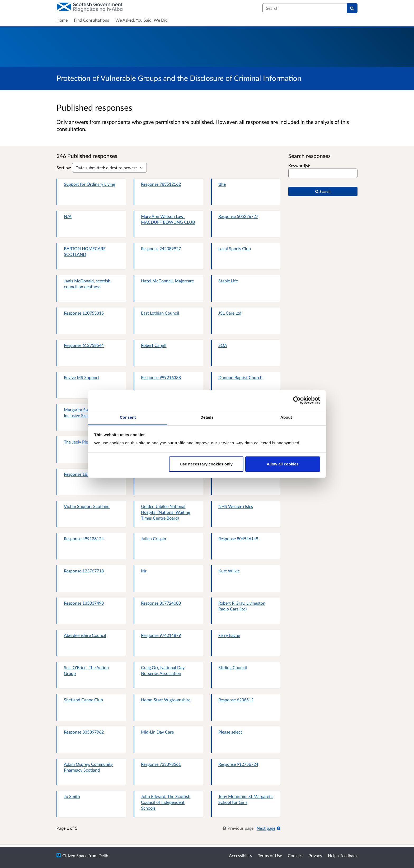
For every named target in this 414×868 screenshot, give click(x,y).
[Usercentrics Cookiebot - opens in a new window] (297, 400)
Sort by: (64, 168)
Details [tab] (207, 417)
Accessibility (241, 855)
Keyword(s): (299, 165)
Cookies (295, 855)
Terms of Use (270, 855)
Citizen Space (75, 855)
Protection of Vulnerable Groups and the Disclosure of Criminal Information (179, 78)
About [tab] (286, 417)
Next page (269, 828)
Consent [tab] (128, 417)
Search (323, 191)
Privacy (315, 855)
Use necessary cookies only (206, 464)
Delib (103, 855)
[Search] (352, 8)
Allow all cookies (283, 464)
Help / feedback (343, 855)
